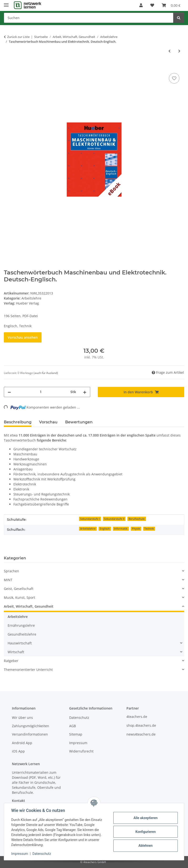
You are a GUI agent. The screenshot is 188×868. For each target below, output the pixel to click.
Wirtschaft (16, 652)
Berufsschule (137, 519)
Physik (136, 529)
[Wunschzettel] (152, 5)
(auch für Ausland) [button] (46, 373)
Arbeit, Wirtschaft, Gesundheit (29, 606)
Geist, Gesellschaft (19, 589)
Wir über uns (22, 718)
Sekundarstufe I (90, 519)
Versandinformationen (30, 734)
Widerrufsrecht (81, 751)
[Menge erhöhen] (85, 392)
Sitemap (76, 734)
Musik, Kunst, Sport (19, 597)
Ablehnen (145, 846)
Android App (22, 743)
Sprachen (11, 571)
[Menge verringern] (9, 392)
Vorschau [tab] (48, 422)
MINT (8, 580)
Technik (149, 529)
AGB (73, 726)
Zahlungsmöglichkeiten (31, 726)
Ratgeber (11, 661)
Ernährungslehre (21, 625)
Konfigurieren (145, 832)
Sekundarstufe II (114, 519)
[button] (141, 5)
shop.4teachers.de (141, 725)
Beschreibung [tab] (18, 422)
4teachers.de (137, 717)
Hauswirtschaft (20, 643)
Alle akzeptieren (145, 818)
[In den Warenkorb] (8, 67)
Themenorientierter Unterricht (28, 670)
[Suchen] (89, 18)
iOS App (18, 751)
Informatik (121, 529)
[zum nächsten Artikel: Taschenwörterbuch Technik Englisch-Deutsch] (179, 51)
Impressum (20, 854)
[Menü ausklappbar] (6, 3)
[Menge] (41, 392)
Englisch (105, 529)
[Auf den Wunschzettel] (174, 78)
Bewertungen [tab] (79, 422)
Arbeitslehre (31, 298)
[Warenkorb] (171, 5)
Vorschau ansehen (23, 337)
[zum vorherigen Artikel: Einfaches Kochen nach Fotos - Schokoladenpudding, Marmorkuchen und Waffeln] (170, 51)
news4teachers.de (141, 734)
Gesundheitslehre (22, 634)
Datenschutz (42, 854)
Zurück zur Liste (18, 37)
